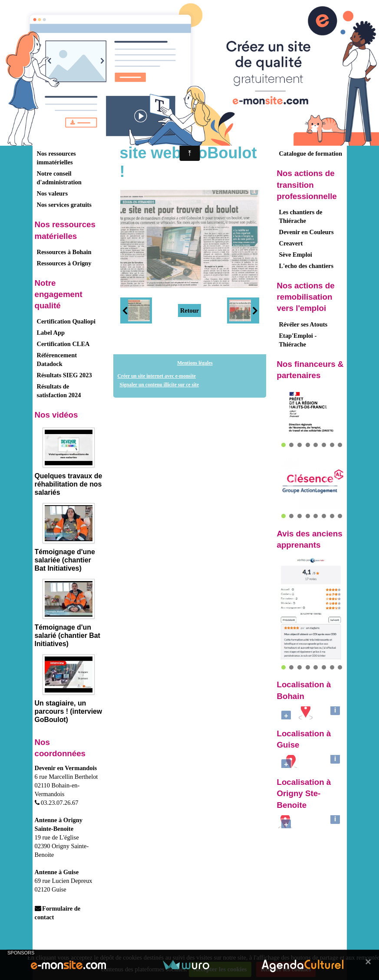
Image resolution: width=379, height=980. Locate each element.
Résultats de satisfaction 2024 (59, 391)
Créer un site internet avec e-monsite (157, 376)
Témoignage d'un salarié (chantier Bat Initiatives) (68, 635)
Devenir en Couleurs (306, 232)
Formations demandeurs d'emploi (308, 127)
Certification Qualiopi (66, 321)
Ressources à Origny (64, 263)
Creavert (291, 243)
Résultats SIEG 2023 (64, 375)
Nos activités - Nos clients (61, 138)
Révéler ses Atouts (303, 324)
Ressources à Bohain (64, 252)
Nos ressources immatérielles (56, 158)
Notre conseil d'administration (59, 178)
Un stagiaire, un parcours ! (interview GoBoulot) (69, 711)
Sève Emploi (296, 255)
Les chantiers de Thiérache (301, 216)
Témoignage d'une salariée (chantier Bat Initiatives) (65, 560)
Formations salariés (305, 142)
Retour (189, 310)
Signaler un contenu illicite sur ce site (160, 385)
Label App (51, 333)
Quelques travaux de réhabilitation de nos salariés (69, 484)
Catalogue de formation (311, 154)
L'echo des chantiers (306, 266)
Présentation (54, 122)
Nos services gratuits (64, 205)
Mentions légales (195, 363)
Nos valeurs (53, 193)
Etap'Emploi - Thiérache (298, 340)
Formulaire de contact (58, 913)
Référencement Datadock (57, 359)
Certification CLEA (63, 344)
